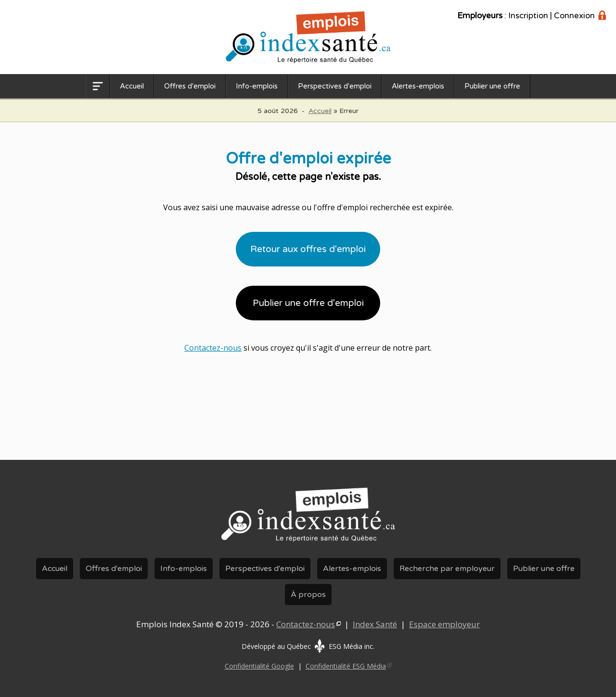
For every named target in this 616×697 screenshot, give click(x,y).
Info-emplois (257, 86)
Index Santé (375, 624)
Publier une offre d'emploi (308, 303)
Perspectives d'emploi (335, 86)
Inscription (528, 16)
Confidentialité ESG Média (346, 666)
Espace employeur (444, 624)
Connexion (574, 16)
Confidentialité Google (259, 666)
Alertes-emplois (418, 86)
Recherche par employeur (447, 569)
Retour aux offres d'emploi (308, 249)
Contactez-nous (213, 348)
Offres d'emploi (190, 86)
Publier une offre (492, 86)
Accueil (132, 86)
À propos (308, 595)
